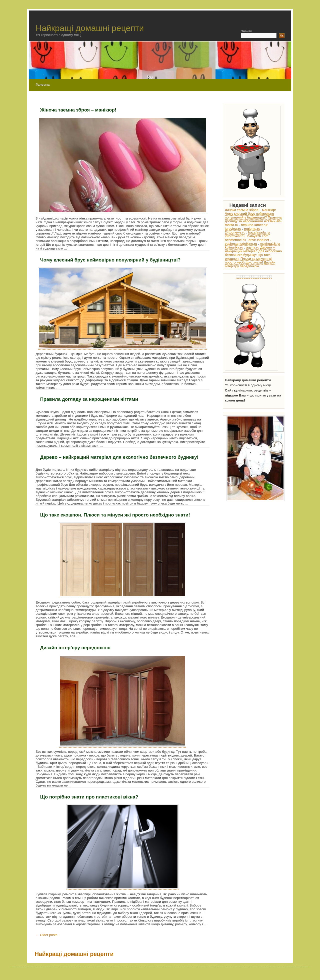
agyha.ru (253, 247)
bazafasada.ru (259, 232)
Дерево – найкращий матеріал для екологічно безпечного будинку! (119, 457)
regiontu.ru (252, 229)
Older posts (46, 935)
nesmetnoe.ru (235, 240)
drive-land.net (259, 240)
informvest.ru (235, 236)
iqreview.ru (233, 229)
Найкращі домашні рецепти (90, 28)
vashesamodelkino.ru (241, 244)
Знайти (247, 31)
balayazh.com (258, 236)
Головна (42, 85)
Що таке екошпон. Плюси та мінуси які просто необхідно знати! (115, 515)
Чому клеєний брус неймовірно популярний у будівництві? (110, 260)
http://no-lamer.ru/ (254, 225)
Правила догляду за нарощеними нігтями (89, 399)
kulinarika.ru (234, 247)
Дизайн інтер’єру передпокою (75, 648)
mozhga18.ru (270, 244)
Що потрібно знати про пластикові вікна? (89, 797)
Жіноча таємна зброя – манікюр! (78, 110)
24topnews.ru (235, 232)
